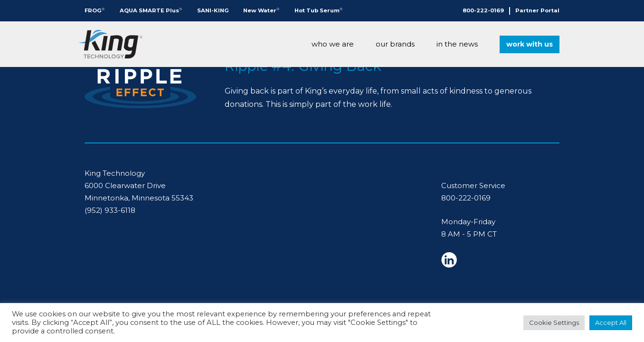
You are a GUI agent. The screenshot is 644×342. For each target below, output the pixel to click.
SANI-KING (213, 10)
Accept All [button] (611, 323)
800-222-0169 (483, 10)
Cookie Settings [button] (554, 323)
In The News (457, 44)
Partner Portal (537, 10)
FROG (95, 10)
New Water (261, 10)
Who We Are (333, 44)
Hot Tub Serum (318, 10)
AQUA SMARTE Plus (151, 10)
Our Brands (395, 44)
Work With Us (530, 44)
